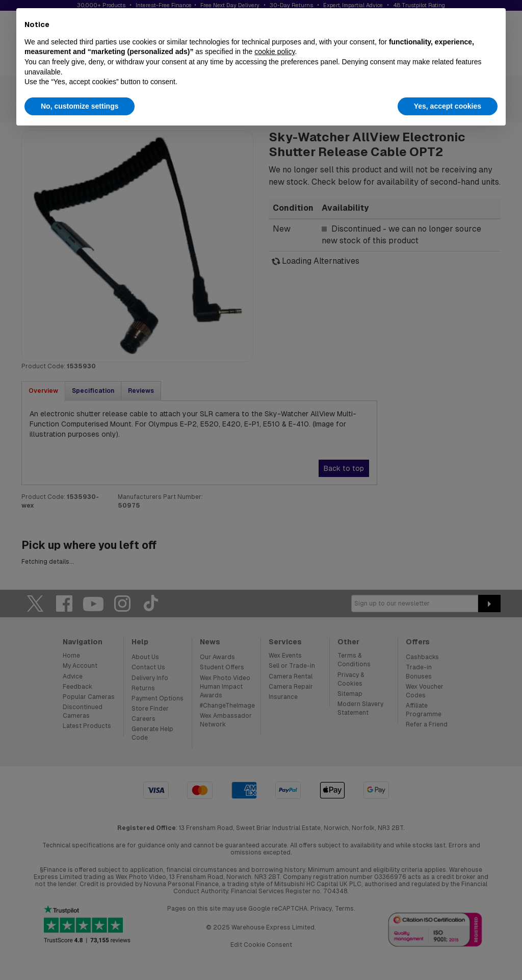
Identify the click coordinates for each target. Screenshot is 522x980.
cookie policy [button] (275, 52)
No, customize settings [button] (80, 106)
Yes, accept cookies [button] (448, 106)
